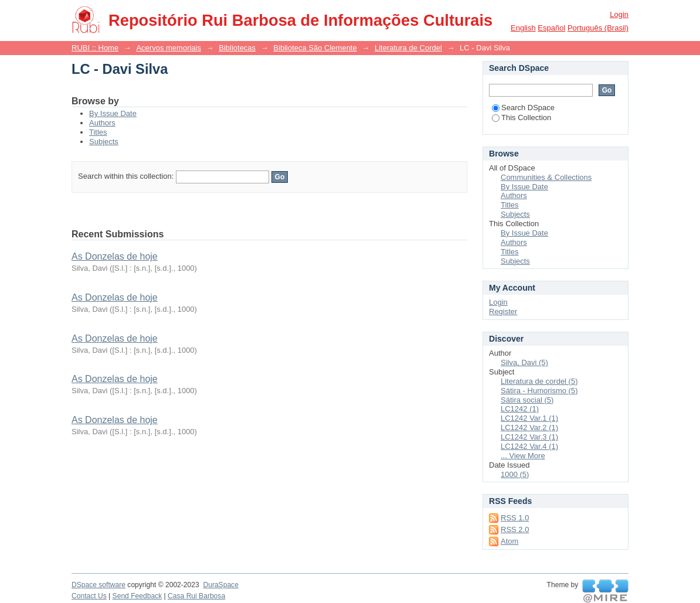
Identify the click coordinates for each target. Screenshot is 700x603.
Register (503, 311)
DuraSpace (220, 585)
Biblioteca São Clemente (315, 48)
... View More (523, 456)
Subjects (104, 142)
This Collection (521, 117)
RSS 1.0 (515, 518)
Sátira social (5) (527, 400)
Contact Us (89, 596)
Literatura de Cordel (408, 48)
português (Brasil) (598, 28)
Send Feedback (137, 596)
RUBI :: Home (95, 48)
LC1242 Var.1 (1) (529, 418)
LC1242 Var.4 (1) (529, 446)
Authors (102, 123)
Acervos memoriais (169, 48)
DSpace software (98, 585)
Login (619, 14)
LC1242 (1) (520, 409)
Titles (98, 132)
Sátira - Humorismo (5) (539, 391)
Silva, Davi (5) (524, 362)
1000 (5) (515, 474)
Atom (509, 541)
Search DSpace (523, 108)
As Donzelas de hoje (115, 256)
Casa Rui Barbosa (196, 596)
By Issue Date (113, 113)
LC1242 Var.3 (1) (529, 437)
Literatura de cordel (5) (539, 381)
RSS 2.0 (515, 529)
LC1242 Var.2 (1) (529, 427)
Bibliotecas (237, 48)
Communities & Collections (546, 177)
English (523, 28)
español (551, 28)
